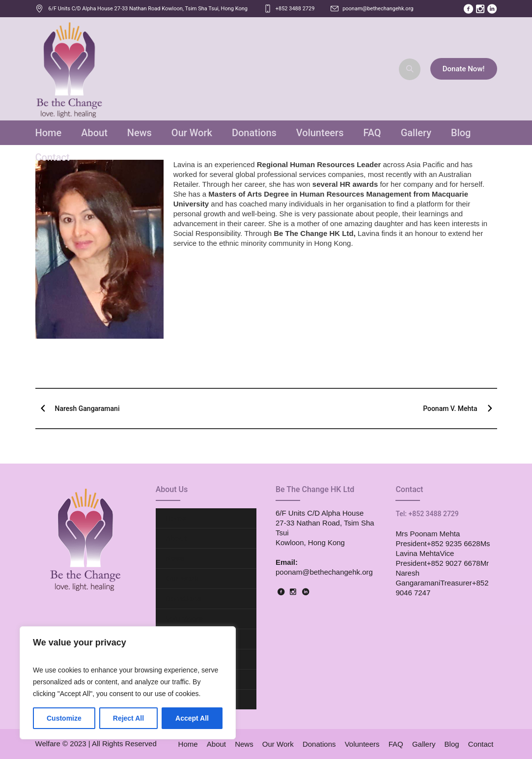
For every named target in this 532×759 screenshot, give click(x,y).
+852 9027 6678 (454, 563)
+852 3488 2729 (295, 9)
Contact (481, 744)
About (176, 538)
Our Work (182, 578)
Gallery (424, 744)
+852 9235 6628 (454, 543)
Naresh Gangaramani (87, 409)
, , (148, 9)
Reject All (128, 718)
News (175, 558)
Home (176, 518)
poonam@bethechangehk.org (378, 9)
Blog (452, 744)
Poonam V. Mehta (450, 409)
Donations (183, 598)
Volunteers (184, 619)
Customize (64, 718)
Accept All (192, 718)
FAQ (396, 744)
